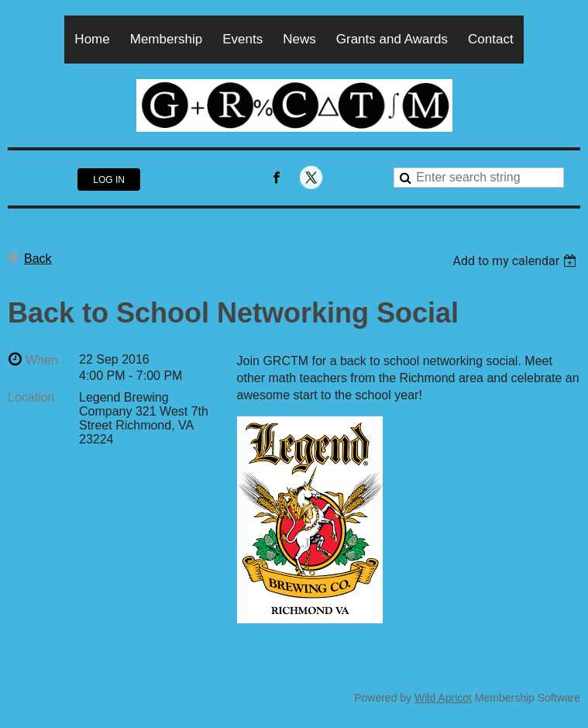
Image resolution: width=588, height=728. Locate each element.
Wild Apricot (443, 698)
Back (38, 259)
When (42, 360)
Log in (109, 180)
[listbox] (516, 261)
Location (31, 397)
